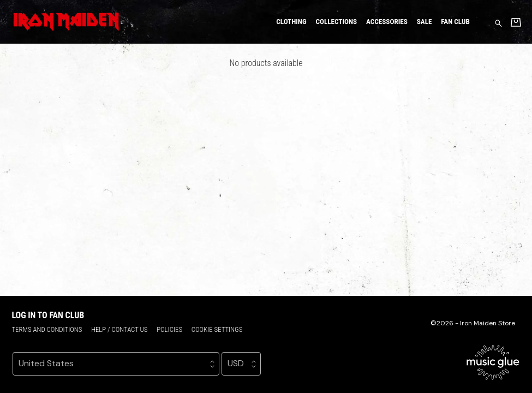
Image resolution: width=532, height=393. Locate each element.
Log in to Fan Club (48, 315)
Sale (425, 22)
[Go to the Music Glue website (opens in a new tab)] (493, 362)
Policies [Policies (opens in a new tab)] (169, 329)
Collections (336, 22)
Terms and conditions (47, 329)
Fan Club (455, 22)
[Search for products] (498, 23)
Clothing (291, 22)
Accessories (387, 22)
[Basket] (516, 22)
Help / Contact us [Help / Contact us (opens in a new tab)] (119, 329)
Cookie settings (217, 329)
